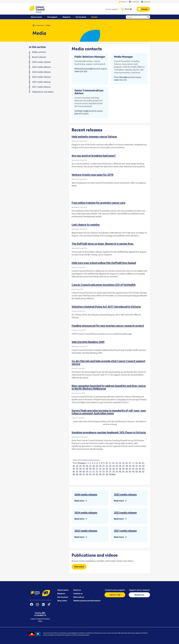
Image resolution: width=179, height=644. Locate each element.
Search (148, 17)
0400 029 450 (81, 71)
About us (123, 2)
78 (114, 471)
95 (97, 474)
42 (140, 466)
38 (127, 466)
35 (117, 466)
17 (130, 463)
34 (114, 466)
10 (107, 463)
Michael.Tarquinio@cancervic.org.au (91, 69)
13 (117, 463)
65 (143, 469)
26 (87, 466)
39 (130, 466)
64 (140, 469)
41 (137, 466)
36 (120, 466)
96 (100, 474)
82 (127, 471)
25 (84, 466)
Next (114, 474)
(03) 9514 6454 (81, 114)
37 (123, 466)
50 (94, 469)
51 (97, 469)
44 (74, 469)
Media (48, 25)
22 (74, 466)
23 (77, 466)
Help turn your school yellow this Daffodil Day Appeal (104, 263)
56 (114, 469)
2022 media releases (86, 531)
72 (94, 471)
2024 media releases (86, 513)
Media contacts (39, 52)
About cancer (63, 590)
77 (110, 471)
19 (136, 463)
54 (107, 469)
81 (123, 471)
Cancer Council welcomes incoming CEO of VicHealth (104, 285)
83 (130, 471)
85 (137, 471)
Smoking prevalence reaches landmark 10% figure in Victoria (109, 432)
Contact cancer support (115, 590)
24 (80, 466)
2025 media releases (125, 494)
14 (120, 463)
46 (80, 469)
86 (140, 471)
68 (80, 471)
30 (100, 466)
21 (143, 463)
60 (127, 469)
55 (110, 469)
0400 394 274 (120, 80)
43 (143, 466)
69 (84, 471)
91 (84, 474)
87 (143, 471)
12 (113, 463)
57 (117, 469)
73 (97, 471)
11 (110, 463)
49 (90, 469)
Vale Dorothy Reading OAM (88, 342)
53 (104, 469)
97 (104, 474)
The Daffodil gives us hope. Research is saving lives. (103, 244)
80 (120, 471)
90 (80, 474)
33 (110, 466)
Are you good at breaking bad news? (94, 155)
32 (107, 466)
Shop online (62, 601)
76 (107, 471)
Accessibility (134, 2)
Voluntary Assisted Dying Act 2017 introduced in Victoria (106, 306)
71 (90, 471)
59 (123, 469)
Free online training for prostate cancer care (98, 203)
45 (77, 469)
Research (61, 593)
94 (94, 474)
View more (79, 567)
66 (74, 471)
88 (74, 474)
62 (133, 469)
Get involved (63, 597)
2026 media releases (86, 494)
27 (90, 466)
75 (104, 471)
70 (87, 471)
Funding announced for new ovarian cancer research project (108, 326)
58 (120, 469)
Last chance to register (86, 224)
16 (127, 463)
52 (100, 469)
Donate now (139, 595)
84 (133, 471)
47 (84, 469)
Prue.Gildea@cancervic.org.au (128, 77)
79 (117, 471)
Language (146, 2)
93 (90, 474)
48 (87, 469)
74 (100, 471)
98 (107, 474)
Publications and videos (43, 92)
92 (87, 474)
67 (77, 471)
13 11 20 (128, 9)
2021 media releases (125, 531)
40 (133, 466)
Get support (52, 17)
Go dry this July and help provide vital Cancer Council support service (108, 362)
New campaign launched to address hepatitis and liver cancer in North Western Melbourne (109, 387)
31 (104, 466)
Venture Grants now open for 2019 (93, 175)
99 (110, 474)
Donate (144, 9)
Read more (79, 501)
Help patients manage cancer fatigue (94, 136)
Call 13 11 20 (115, 595)
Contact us (78, 593)
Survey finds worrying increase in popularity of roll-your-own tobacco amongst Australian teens (109, 412)
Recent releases (39, 57)
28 (94, 466)
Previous (81, 463)
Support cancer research (139, 590)
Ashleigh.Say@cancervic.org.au (89, 111)
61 (130, 469)
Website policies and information (87, 601)
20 (140, 463)
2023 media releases (125, 513)
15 (123, 463)
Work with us (79, 597)
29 (97, 466)
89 (77, 474)
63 (137, 469)
